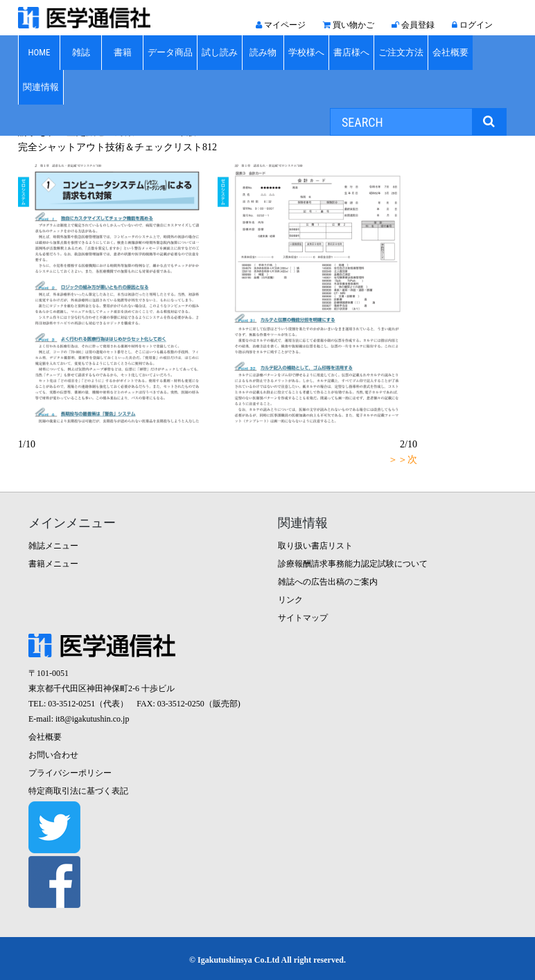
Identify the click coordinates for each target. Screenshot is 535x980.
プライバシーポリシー (70, 773)
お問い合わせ (53, 755)
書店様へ (351, 52)
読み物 (263, 52)
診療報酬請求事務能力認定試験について (353, 564)
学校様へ (306, 52)
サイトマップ (303, 618)
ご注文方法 (401, 52)
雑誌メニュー (53, 546)
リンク (290, 600)
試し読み (220, 52)
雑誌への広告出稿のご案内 (328, 582)
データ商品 (170, 52)
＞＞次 (403, 460)
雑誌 (81, 52)
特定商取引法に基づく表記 (78, 791)
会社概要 (450, 52)
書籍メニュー (53, 564)
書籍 (123, 52)
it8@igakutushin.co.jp (92, 719)
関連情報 (41, 87)
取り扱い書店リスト (315, 546)
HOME (39, 52)
